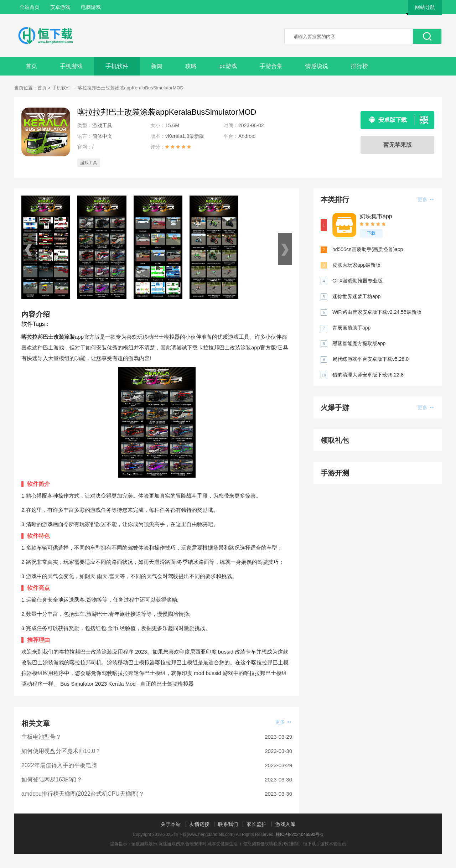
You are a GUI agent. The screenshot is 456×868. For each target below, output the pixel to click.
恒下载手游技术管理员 (325, 844)
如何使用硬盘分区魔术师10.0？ (61, 751)
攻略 (191, 66)
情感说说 (317, 66)
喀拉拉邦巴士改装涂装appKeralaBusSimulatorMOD (131, 88)
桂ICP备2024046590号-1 (299, 835)
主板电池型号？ (41, 737)
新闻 (157, 66)
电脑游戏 (91, 7)
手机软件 (117, 66)
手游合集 (271, 66)
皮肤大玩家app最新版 (356, 265)
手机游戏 (71, 66)
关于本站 (171, 824)
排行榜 (359, 66)
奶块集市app (376, 216)
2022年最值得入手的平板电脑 (59, 765)
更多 (283, 722)
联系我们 (228, 824)
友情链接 (199, 824)
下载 (371, 233)
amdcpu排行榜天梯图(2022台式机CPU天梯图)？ (83, 794)
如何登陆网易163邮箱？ (52, 779)
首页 (31, 66)
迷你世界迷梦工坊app (356, 296)
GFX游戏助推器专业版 (357, 281)
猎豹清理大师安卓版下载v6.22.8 (368, 375)
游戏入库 (285, 824)
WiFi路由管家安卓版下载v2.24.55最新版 (377, 312)
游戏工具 (89, 163)
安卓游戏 (60, 7)
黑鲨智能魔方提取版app (359, 343)
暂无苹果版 (398, 145)
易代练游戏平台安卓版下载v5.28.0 (370, 359)
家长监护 (256, 824)
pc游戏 (228, 66)
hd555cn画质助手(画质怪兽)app (368, 249)
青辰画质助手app (351, 328)
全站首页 (30, 7)
